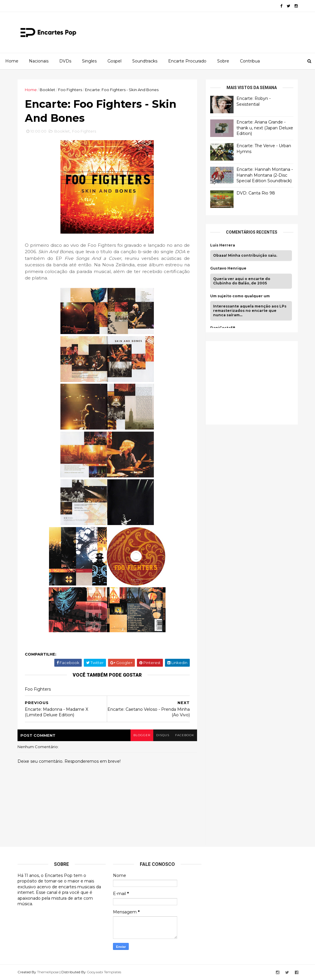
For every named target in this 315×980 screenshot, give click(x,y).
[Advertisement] (254, 382)
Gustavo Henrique (228, 268)
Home (12, 61)
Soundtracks (145, 61)
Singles (89, 61)
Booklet (47, 90)
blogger (142, 735)
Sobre (223, 61)
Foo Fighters (70, 90)
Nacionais (39, 61)
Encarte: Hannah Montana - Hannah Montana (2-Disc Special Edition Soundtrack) (265, 175)
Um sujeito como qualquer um (240, 296)
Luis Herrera (223, 245)
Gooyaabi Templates (104, 972)
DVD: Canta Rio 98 (256, 193)
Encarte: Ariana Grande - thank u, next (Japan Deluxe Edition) (265, 128)
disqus (163, 735)
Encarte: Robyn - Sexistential (254, 101)
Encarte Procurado (187, 61)
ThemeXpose (48, 972)
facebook (185, 735)
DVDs (65, 61)
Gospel (114, 61)
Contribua (250, 61)
